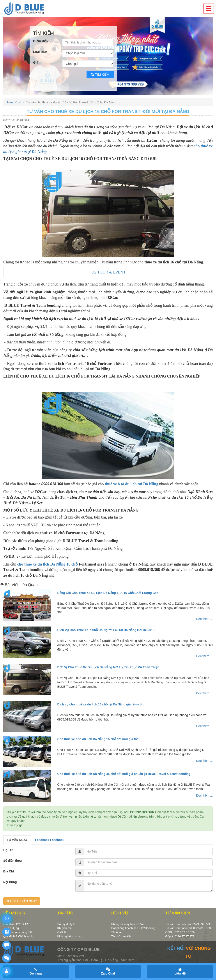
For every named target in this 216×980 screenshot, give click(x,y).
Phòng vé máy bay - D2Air (128, 924)
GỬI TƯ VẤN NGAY (22, 901)
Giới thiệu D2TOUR (16, 924)
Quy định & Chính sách (18, 936)
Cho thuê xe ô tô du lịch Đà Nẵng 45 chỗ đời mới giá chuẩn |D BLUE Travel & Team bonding (124, 774)
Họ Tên (8, 850)
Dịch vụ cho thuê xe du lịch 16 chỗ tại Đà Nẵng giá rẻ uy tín (101, 704)
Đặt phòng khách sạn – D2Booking (133, 928)
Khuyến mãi (65, 928)
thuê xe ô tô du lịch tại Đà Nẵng (131, 484)
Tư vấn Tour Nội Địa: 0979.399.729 (188, 924)
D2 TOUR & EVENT (109, 272)
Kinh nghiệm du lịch (70, 936)
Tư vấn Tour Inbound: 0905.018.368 (188, 928)
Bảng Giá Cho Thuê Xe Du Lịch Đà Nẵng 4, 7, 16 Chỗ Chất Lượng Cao (108, 593)
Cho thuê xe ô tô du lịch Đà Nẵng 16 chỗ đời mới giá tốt (98, 739)
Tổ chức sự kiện (122, 936)
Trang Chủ (14, 102)
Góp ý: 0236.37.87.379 (180, 936)
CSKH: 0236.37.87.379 (180, 932)
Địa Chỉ (9, 871)
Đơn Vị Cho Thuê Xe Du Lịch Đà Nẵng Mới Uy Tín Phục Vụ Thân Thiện (108, 667)
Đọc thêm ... (204, 619)
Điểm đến (40, 41)
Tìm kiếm (100, 74)
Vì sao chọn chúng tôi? (18, 932)
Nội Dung (10, 882)
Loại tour (40, 52)
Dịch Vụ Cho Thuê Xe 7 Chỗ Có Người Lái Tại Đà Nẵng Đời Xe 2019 (106, 630)
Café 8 (62, 932)
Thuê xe (116, 932)
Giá (36, 62)
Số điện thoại (13, 861)
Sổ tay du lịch (66, 924)
